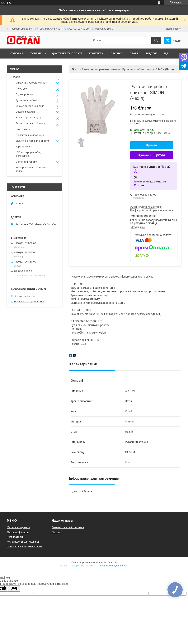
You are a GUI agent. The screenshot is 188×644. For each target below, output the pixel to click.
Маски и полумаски (19, 527)
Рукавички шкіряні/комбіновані (101, 69)
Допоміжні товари (26, 162)
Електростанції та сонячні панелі (31, 169)
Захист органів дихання (30, 106)
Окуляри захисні (25, 112)
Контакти (96, 53)
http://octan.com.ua (25, 296)
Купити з (152, 155)
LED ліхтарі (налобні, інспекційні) (28, 154)
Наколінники (23, 129)
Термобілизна (24, 147)
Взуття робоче (24, 94)
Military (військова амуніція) (32, 83)
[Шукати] (156, 40)
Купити (152, 145)
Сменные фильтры (18, 532)
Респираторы (15, 537)
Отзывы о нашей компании (68, 527)
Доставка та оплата (67, 53)
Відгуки (152, 53)
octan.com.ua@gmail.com (29, 302)
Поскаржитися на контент (84, 566)
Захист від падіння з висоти (32, 141)
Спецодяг (21, 88)
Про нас (117, 53)
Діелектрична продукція (30, 135)
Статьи (56, 532)
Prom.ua (112, 562)
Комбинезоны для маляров (23, 542)
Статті (134, 53)
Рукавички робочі (26, 100)
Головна (17, 53)
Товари (36, 53)
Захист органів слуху (28, 118)
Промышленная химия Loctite (24, 547)
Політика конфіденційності (114, 566)
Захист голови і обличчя (30, 123)
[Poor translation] (14, 588)
